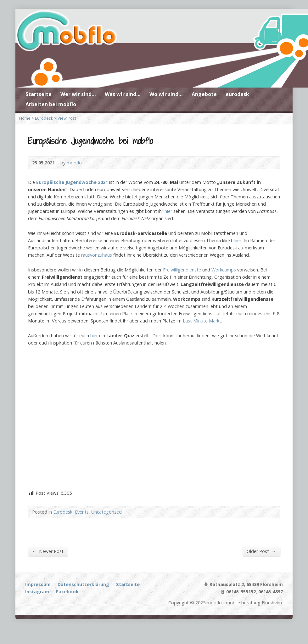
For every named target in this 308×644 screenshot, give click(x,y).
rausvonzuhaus (97, 255)
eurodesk (237, 94)
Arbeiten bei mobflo (51, 104)
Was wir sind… (123, 94)
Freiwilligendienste (182, 270)
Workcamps (224, 270)
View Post (67, 118)
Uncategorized (106, 512)
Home (25, 118)
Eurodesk (44, 118)
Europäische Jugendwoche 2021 (72, 182)
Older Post (261, 551)
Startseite (39, 94)
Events (82, 512)
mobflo (74, 163)
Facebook (67, 592)
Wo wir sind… (166, 94)
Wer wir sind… (78, 94)
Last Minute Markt (202, 321)
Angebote (204, 94)
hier (168, 211)
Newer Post (48, 551)
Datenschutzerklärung (83, 584)
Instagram (37, 592)
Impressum (38, 584)
